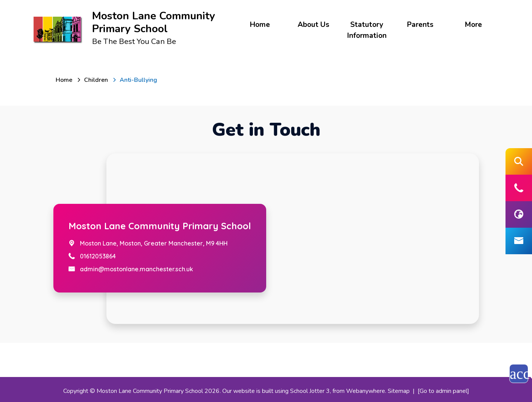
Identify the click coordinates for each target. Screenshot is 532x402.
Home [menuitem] (260, 25)
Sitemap (399, 391)
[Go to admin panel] (443, 391)
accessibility (519, 374)
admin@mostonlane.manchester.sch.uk (137, 269)
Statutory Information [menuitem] (367, 30)
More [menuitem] (473, 25)
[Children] (96, 80)
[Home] (64, 80)
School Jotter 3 (310, 391)
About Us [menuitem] (314, 25)
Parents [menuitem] (420, 25)
